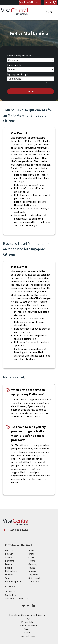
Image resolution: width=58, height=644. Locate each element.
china (31, 558)
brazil (31, 554)
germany (33, 564)
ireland (8, 568)
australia (9, 551)
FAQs (28, 619)
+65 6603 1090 (12, 592)
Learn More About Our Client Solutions (28, 615)
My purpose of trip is (18, 74)
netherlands (11, 571)
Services (28, 629)
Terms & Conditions (28, 626)
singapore (33, 575)
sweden (9, 575)
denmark (9, 561)
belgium (9, 554)
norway (32, 571)
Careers (28, 633)
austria (32, 551)
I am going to (14, 65)
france (8, 564)
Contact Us (11, 595)
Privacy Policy (28, 622)
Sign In (48, 2)
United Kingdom (13, 582)
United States (35, 582)
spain (8, 578)
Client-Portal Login (28, 2)
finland (32, 561)
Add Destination (43, 83)
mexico (32, 568)
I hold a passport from (19, 56)
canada (9, 558)
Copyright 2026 (28, 636)
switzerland (34, 578)
